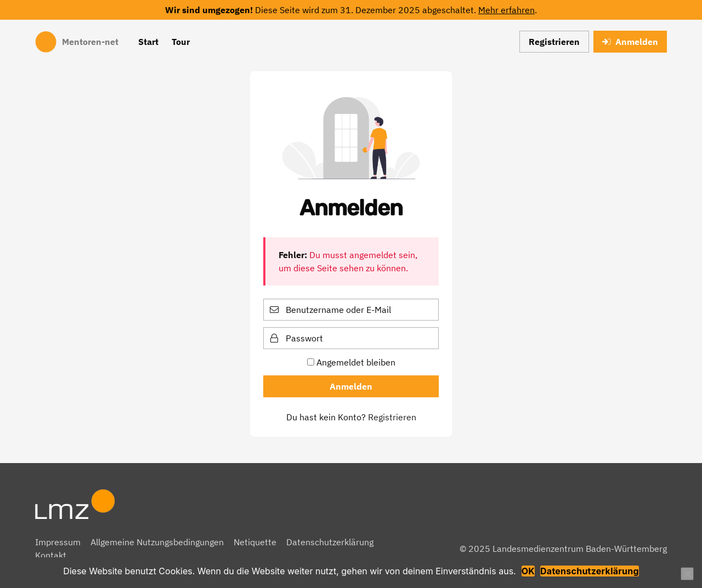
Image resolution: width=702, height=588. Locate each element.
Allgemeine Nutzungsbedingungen (157, 542)
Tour (181, 42)
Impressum (58, 542)
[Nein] (687, 574)
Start (148, 42)
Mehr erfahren (506, 10)
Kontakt (51, 555)
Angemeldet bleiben (351, 362)
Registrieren (554, 42)
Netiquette (255, 542)
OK (528, 571)
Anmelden (630, 42)
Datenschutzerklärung (330, 542)
